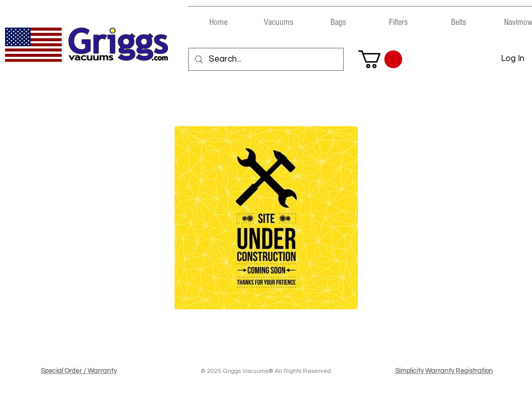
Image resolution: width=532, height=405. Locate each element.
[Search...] (265, 59)
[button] (278, 18)
